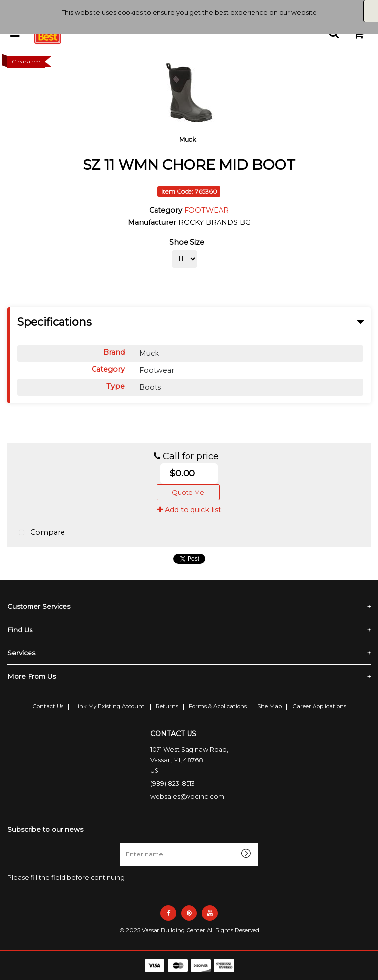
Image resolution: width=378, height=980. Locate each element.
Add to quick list (189, 510)
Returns (167, 706)
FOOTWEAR (206, 210)
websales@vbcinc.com (187, 797)
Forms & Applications (218, 706)
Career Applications (319, 706)
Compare (40, 533)
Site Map (269, 706)
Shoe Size (187, 242)
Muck (188, 139)
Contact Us (48, 706)
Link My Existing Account (110, 706)
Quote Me (188, 492)
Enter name (123, 843)
